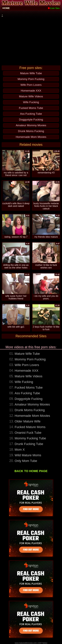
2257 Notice (43, 643)
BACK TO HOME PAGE (31, 471)
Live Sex (54, 8)
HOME (6, 8)
